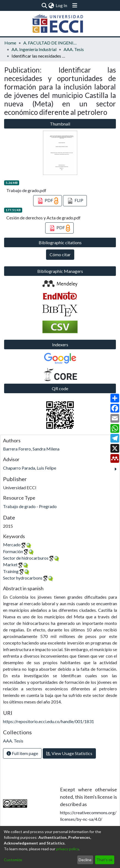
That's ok (105, 860)
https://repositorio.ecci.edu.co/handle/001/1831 (48, 721)
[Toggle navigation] (75, 5)
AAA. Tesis (74, 49)
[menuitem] (51, 5)
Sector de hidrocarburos (26, 558)
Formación (13, 551)
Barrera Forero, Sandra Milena (31, 449)
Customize (13, 860)
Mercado (12, 545)
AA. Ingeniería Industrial (34, 49)
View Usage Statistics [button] (69, 753)
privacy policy (67, 849)
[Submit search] (44, 5)
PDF (48, 201)
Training (11, 571)
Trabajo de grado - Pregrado (30, 506)
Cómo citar (60, 254)
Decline (85, 860)
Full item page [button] (22, 753)
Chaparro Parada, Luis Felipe (30, 468)
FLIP (75, 201)
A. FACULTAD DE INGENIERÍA (51, 43)
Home (10, 43)
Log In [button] (62, 5)
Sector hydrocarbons (23, 578)
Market (10, 564)
